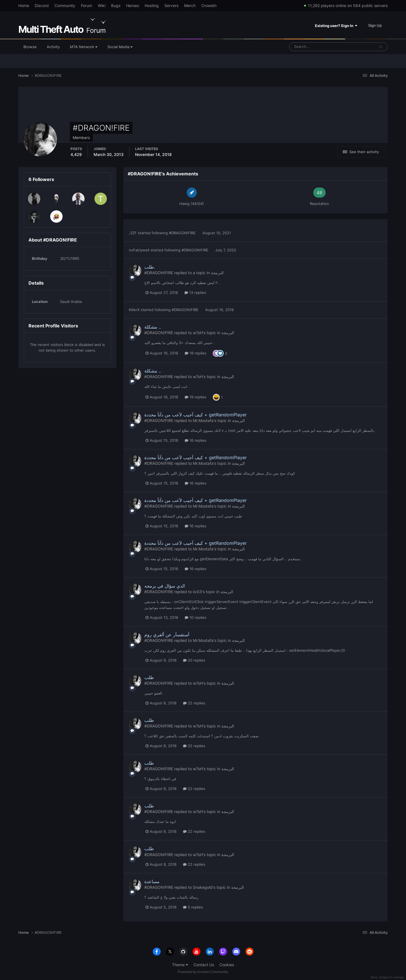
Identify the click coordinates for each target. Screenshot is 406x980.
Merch (190, 5)
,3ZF (133, 233)
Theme (180, 965)
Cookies (227, 965)
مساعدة (152, 881)
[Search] (315, 47)
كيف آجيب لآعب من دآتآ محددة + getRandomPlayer (196, 415)
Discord (42, 5)
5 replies (193, 907)
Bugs (116, 5)
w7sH (198, 333)
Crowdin (209, 5)
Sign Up (375, 25)
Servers (171, 5)
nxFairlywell (139, 250)
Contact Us (204, 965)
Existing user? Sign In (336, 26)
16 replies (196, 440)
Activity (53, 47)
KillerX (134, 310)
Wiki (102, 5)
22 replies (194, 703)
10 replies (196, 617)
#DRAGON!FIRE (182, 233)
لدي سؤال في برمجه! (165, 586)
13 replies (195, 293)
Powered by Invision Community (203, 972)
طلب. (150, 267)
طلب (149, 677)
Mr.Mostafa (203, 420)
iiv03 (197, 592)
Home (24, 5)
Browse (30, 47)
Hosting (152, 5)
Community (65, 5)
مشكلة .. (153, 327)
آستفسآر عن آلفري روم (167, 635)
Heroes (133, 5)
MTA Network (84, 47)
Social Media (120, 47)
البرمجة (217, 273)
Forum (87, 5)
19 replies (196, 353)
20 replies (194, 660)
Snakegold (203, 887)
